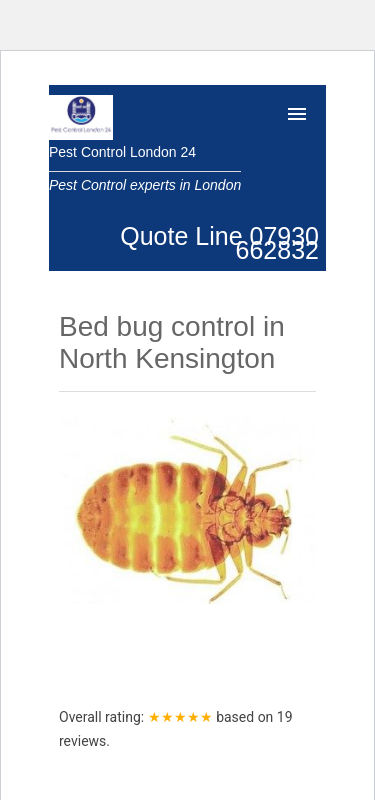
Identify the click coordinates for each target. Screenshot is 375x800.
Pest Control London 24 (122, 152)
